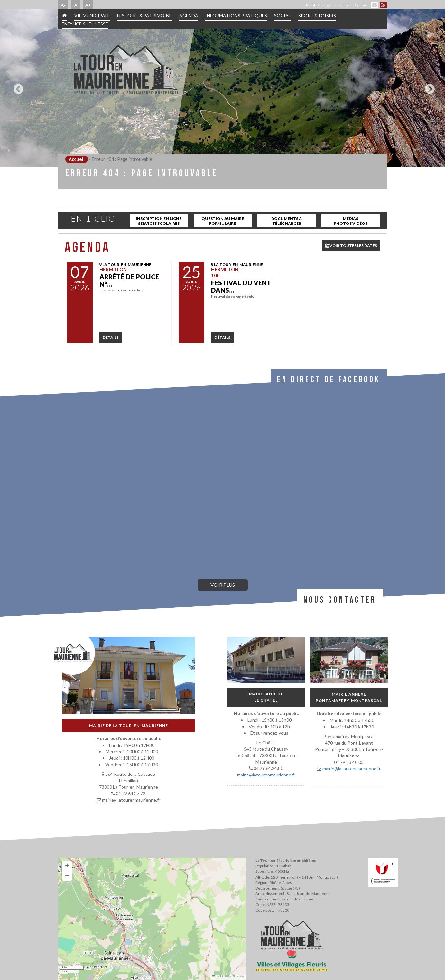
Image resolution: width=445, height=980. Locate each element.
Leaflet (218, 976)
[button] (67, 866)
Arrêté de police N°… (129, 280)
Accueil (77, 159)
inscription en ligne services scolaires (159, 221)
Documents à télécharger (287, 221)
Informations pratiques (236, 16)
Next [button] (428, 87)
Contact (361, 5)
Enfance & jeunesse (85, 24)
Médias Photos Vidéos (351, 221)
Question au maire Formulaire (223, 221)
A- (63, 5)
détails (111, 337)
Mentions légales (321, 5)
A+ (88, 5)
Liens (345, 5)
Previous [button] (17, 87)
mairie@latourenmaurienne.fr (266, 775)
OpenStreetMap (236, 976)
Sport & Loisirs (317, 16)
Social (283, 16)
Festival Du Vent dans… (241, 286)
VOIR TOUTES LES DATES (351, 246)
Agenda (189, 16)
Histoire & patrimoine (144, 16)
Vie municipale (92, 16)
